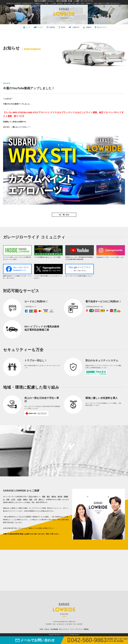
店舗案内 (87, 27)
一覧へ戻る (65, 215)
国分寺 (54, 497)
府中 (40, 499)
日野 (8, 499)
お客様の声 (74, 27)
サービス (38, 27)
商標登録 (86, 629)
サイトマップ (79, 629)
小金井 (19, 499)
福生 (31, 499)
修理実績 (51, 27)
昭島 (44, 497)
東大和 (60, 497)
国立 (48, 497)
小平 (35, 499)
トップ (27, 27)
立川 (30, 497)
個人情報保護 (54, 629)
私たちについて (101, 27)
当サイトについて (64, 629)
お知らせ (47, 629)
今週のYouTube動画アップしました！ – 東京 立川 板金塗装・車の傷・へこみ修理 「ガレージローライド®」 (64, 1)
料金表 (62, 27)
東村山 (25, 499)
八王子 (13, 499)
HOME (41, 629)
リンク (72, 629)
